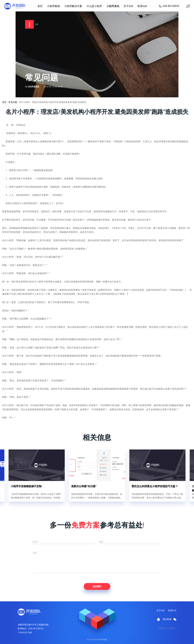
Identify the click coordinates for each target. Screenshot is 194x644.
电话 (101, 542)
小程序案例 (53, 6)
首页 (40, 6)
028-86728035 (169, 6)
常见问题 (13, 102)
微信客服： (169, 619)
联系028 (142, 6)
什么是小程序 (94, 6)
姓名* (35, 542)
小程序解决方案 (73, 6)
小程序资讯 (113, 6)
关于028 (128, 6)
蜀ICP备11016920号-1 (168, 628)
